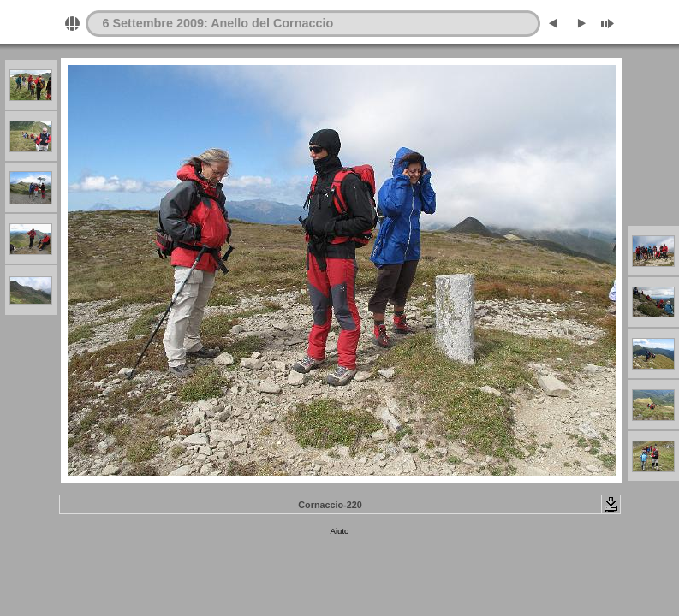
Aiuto (340, 531)
